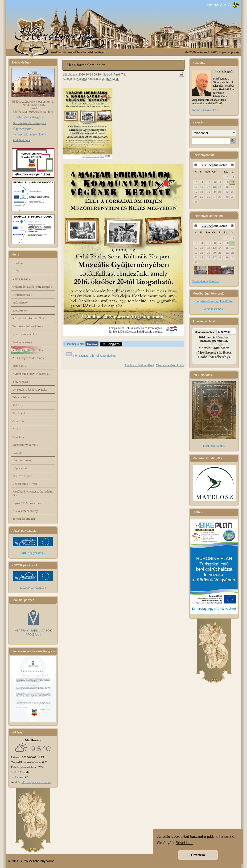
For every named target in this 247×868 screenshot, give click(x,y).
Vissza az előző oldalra (170, 365)
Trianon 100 (21, 397)
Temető (18, 437)
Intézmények (22, 302)
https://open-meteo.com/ (36, 782)
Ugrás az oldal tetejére (139, 365)
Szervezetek (21, 310)
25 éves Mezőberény (25, 511)
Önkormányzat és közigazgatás (33, 287)
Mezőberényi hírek (25, 445)
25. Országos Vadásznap (29, 358)
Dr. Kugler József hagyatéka (31, 390)
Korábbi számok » (214, 309)
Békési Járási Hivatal (25, 484)
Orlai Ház (19, 421)
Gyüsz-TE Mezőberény (27, 503)
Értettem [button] (198, 855)
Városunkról (21, 279)
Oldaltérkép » (22, 140)
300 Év (18, 405)
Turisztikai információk (28, 326)
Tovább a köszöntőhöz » (206, 110)
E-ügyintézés (22, 381)
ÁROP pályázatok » (33, 553)
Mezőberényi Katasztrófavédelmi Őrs (33, 493)
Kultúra (81, 79)
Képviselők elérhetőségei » (30, 123)
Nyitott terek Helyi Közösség (32, 374)
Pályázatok (20, 413)
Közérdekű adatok (25, 334)
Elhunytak (224, 332)
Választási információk (28, 350)
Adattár (17, 453)
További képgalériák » (206, 281)
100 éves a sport (22, 476)
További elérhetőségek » (28, 117)
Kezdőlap (56, 52)
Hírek (16, 271)
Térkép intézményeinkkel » (30, 134)
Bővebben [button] (184, 843)
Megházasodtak (204, 332)
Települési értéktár (24, 519)
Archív (18, 429)
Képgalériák (20, 468)
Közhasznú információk (28, 318)
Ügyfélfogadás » (23, 129)
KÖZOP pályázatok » (33, 588)
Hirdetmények (22, 295)
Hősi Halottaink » (214, 446)
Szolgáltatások (23, 342)
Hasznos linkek (22, 460)
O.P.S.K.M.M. (110, 79)
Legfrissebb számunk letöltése (214, 301)
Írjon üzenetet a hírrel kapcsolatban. (94, 356)
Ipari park (20, 366)
